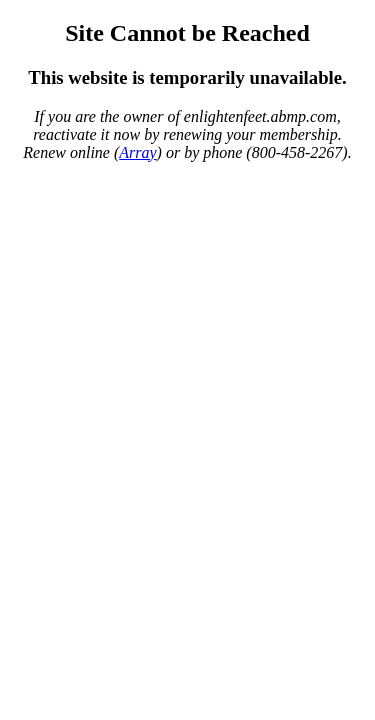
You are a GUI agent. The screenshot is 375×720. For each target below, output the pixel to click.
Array (137, 152)
